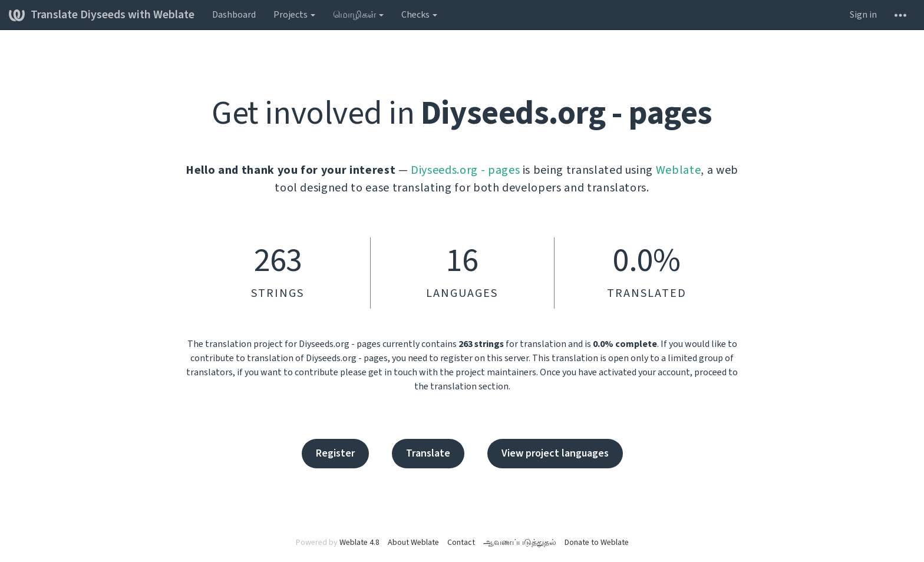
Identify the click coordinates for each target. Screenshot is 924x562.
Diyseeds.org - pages (465, 170)
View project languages (555, 453)
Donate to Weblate (597, 543)
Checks (419, 15)
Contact (461, 543)
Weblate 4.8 (359, 543)
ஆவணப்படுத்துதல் (520, 543)
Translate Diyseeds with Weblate (102, 15)
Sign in (863, 15)
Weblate (679, 170)
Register (335, 453)
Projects (294, 15)
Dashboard (234, 15)
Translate (428, 453)
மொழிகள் (358, 15)
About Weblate (413, 543)
